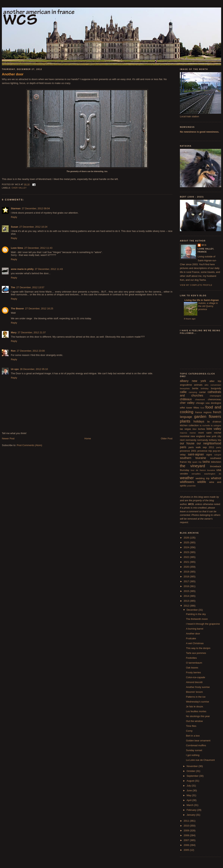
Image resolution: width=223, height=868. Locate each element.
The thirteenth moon (197, 619)
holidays (199, 421)
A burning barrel (195, 629)
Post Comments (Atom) (30, 445)
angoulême (186, 385)
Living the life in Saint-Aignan (201, 300)
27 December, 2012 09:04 (36, 208)
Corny (189, 731)
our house (187, 443)
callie (183, 392)
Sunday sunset (194, 750)
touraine (211, 470)
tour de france (198, 470)
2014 (187, 596)
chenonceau (214, 399)
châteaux (186, 399)
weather (187, 478)
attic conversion (213, 385)
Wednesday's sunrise (197, 702)
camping (193, 392)
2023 (187, 552)
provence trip (205, 451)
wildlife (202, 482)
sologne (218, 455)
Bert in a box (193, 736)
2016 (187, 586)
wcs (204, 245)
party (219, 447)
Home (88, 438)
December (193, 610)
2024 (187, 547)
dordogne (216, 403)
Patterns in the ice (196, 697)
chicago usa (203, 403)
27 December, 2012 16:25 (39, 309)
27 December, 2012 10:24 (33, 227)
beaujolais (185, 388)
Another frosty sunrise (198, 687)
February (192, 810)
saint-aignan (196, 454)
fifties (196, 408)
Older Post (167, 438)
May (189, 795)
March (190, 805)
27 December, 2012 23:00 (31, 351)
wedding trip (203, 478)
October (191, 771)
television (216, 462)
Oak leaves (192, 668)
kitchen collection (189, 425)
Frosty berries (193, 672)
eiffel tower (186, 408)
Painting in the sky (196, 614)
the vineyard (192, 466)
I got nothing (193, 755)
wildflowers (187, 482)
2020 (187, 567)
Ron (13, 351)
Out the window (194, 721)
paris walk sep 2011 (201, 447)
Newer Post (8, 438)
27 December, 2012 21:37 (32, 332)
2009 (187, 831)
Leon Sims (17, 248)
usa (219, 470)
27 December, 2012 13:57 (30, 287)
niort (182, 440)
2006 (187, 845)
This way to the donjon (198, 648)
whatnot (216, 478)
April (189, 800)
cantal (202, 392)
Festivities (191, 658)
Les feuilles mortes (196, 711)
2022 (187, 557)
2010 (187, 826)
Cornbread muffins (196, 745)
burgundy (216, 388)
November (193, 766)
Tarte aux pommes (196, 653)
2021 (187, 562)
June (190, 790)
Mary (14, 332)
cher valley (19, 188)
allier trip (215, 381)
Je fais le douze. (195, 707)
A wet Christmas (195, 643)
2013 (187, 601)
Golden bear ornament (198, 741)
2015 (187, 591)
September (193, 776)
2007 (187, 840)
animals (198, 385)
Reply (14, 217)
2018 (187, 577)
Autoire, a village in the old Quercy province (208, 306)
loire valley (214, 429)
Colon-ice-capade (195, 677)
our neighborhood (209, 443)
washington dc (213, 474)
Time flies (191, 726)
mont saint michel (210, 433)
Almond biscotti (194, 682)
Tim (13, 287)
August (191, 781)
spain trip (197, 462)
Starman (16, 208)
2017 (187, 581)
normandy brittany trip (209, 440)
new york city (214, 436)
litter (195, 429)
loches (202, 429)
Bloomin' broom (194, 692)
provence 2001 (188, 451)
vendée (184, 474)
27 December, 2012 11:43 (38, 248)
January (191, 815)
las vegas (185, 429)
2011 (187, 821)
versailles (196, 474)
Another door (13, 74)
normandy (191, 440)
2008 (187, 835)
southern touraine (193, 458)
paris (183, 447)
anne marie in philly (22, 269)
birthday (205, 388)
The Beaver (17, 309)
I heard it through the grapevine (203, 624)
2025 (187, 542)
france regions (203, 412)
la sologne (216, 425)
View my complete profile (196, 285)
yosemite (191, 486)
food (202, 408)
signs (209, 455)
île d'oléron (214, 422)
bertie (195, 388)
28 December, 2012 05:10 (34, 369)
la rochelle (205, 425)
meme (193, 433)
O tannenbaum (194, 663)
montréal (185, 436)
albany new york (193, 381)
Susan (15, 227)
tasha (206, 462)
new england (198, 436)
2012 (187, 606)
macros (183, 433)
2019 (187, 572)
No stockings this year (198, 716)
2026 (187, 538)
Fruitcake (191, 638)
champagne (215, 396)
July (189, 786)
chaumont (200, 399)
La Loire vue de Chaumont (200, 760)
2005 (187, 850)
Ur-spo (15, 369)
